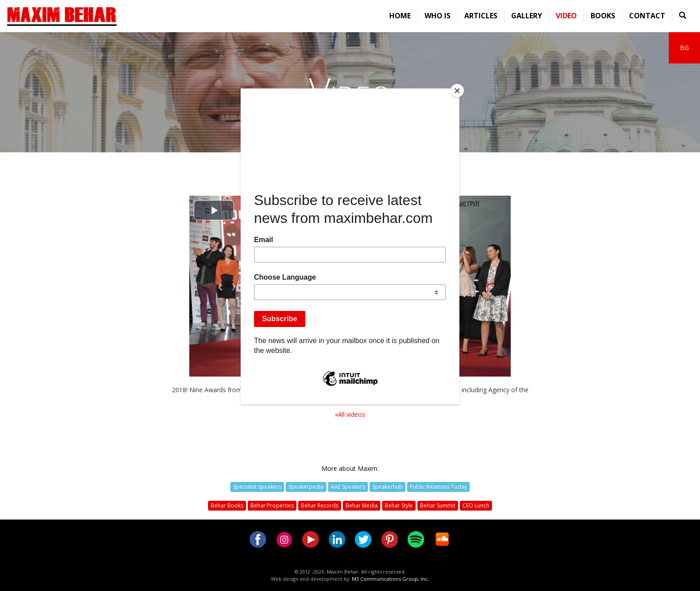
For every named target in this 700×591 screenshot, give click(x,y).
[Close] (457, 91)
